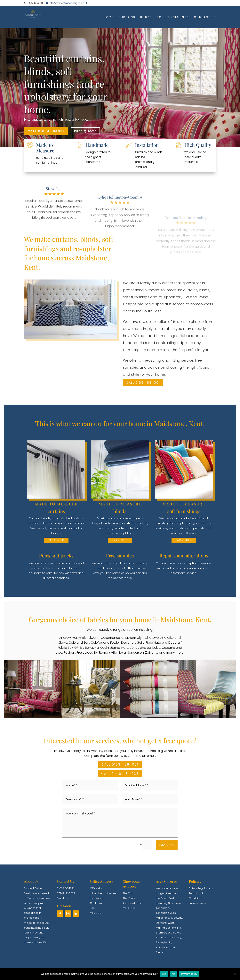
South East (167, 898)
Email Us (62, 898)
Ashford (161, 937)
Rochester (162, 947)
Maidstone (163, 918)
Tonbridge (163, 908)
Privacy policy (189, 974)
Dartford (161, 923)
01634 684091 (66, 888)
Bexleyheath (164, 942)
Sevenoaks (175, 903)
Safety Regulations (201, 888)
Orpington (174, 933)
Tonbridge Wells (166, 913)
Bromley (161, 933)
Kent (42, 898)
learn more (56, 540)
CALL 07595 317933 (120, 774)
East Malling (174, 928)
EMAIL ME (167, 845)
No (174, 974)
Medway (32, 898)
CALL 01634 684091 (46, 131)
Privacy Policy (197, 903)
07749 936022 (66, 893)
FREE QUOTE (85, 131)
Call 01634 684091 (143, 383)
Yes (164, 974)
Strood (160, 952)
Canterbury (174, 937)
